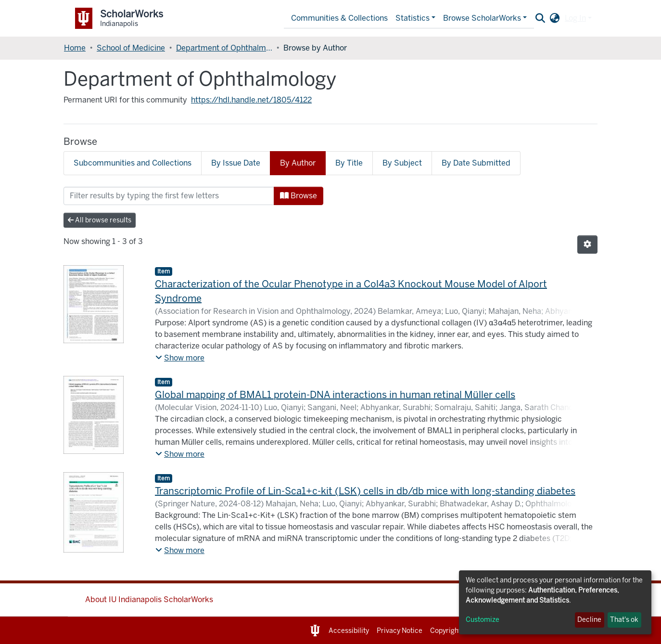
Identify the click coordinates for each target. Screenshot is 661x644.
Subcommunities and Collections (133, 163)
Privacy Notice (400, 631)
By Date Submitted (476, 163)
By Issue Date (236, 163)
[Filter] (169, 196)
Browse (299, 196)
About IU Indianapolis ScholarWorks (149, 599)
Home (75, 48)
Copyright (445, 631)
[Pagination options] (587, 245)
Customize (483, 620)
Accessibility (349, 631)
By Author (298, 163)
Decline (589, 620)
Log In (575, 18)
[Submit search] (540, 18)
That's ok (624, 620)
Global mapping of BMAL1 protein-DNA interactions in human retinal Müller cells (335, 395)
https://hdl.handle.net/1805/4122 (251, 100)
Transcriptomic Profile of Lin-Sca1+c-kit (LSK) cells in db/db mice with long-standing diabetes (365, 491)
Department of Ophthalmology (224, 48)
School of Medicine (131, 48)
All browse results (100, 220)
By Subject (402, 163)
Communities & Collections (339, 18)
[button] (555, 18)
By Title (349, 163)
